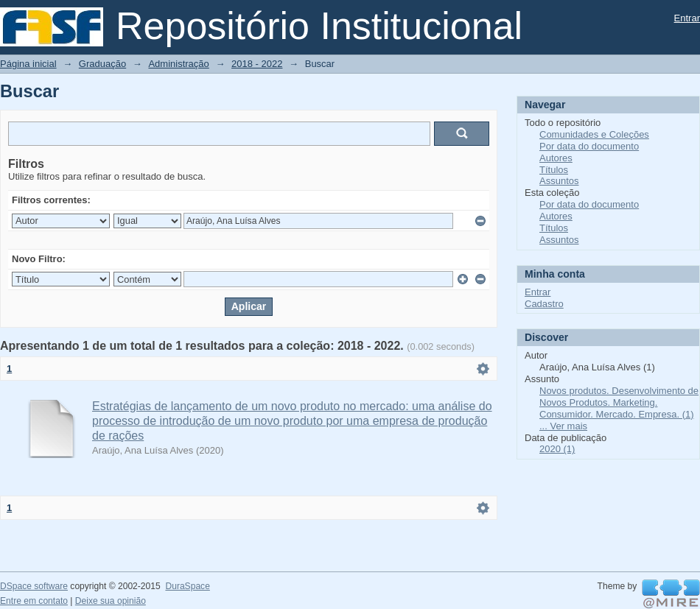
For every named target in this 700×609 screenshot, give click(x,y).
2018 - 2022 (257, 64)
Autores (556, 158)
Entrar (687, 18)
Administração (178, 64)
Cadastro (544, 304)
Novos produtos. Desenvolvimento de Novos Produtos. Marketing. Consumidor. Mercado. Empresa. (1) (619, 402)
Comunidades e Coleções (594, 134)
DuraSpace (187, 586)
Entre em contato (34, 601)
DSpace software (34, 586)
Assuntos (559, 181)
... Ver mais (563, 426)
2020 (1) (557, 449)
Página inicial (28, 64)
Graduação (102, 64)
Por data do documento (589, 146)
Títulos (554, 170)
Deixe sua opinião (111, 601)
